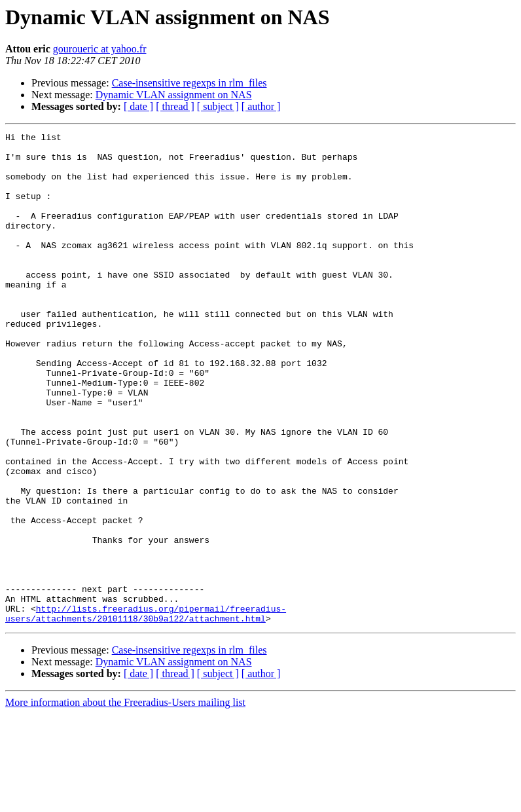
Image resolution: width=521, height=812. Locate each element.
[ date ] (138, 106)
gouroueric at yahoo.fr (100, 49)
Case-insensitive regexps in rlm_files (189, 83)
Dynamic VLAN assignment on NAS (174, 95)
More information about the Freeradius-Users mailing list (125, 801)
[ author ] (261, 106)
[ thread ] (175, 106)
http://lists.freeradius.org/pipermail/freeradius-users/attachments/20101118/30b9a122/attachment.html (146, 710)
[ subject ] (218, 106)
